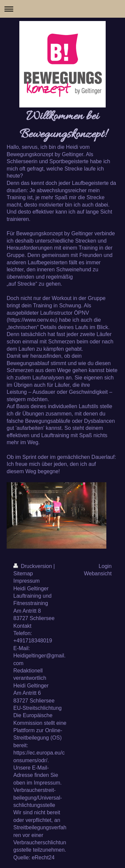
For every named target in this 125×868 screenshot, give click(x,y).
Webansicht (98, 573)
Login (105, 566)
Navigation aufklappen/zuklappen (62, 9)
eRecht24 (43, 857)
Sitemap (23, 573)
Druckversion (33, 566)
